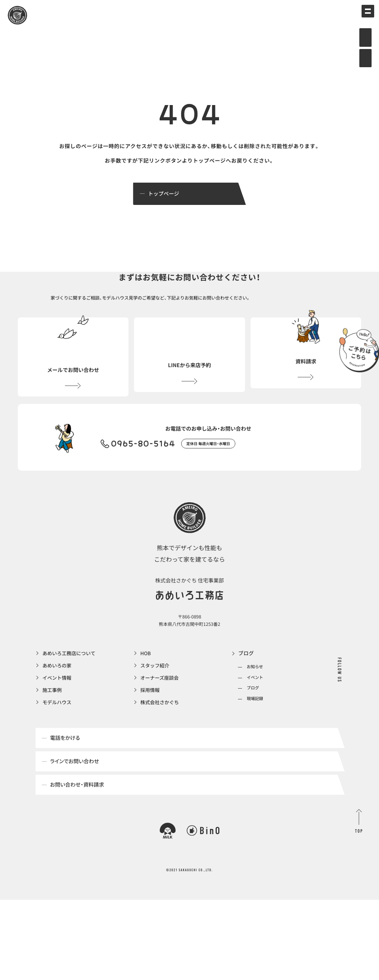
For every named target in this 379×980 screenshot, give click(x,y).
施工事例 (53, 710)
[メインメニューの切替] (362, 17)
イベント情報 (58, 698)
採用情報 (151, 710)
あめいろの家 (58, 685)
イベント (255, 696)
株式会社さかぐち (161, 723)
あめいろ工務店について (71, 672)
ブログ (246, 672)
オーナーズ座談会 (161, 698)
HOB (146, 672)
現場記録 (255, 717)
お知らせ (255, 686)
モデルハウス (58, 723)
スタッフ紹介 (156, 685)
